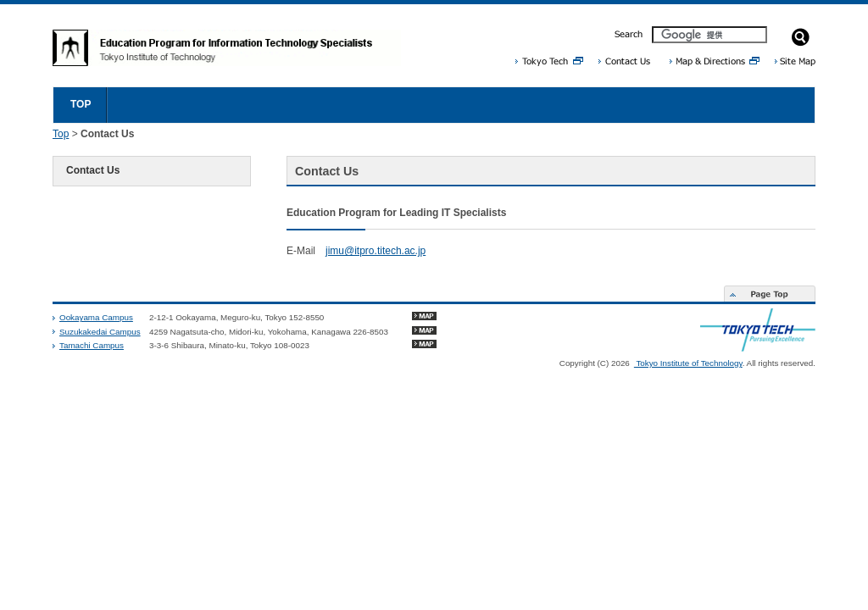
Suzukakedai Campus (100, 332)
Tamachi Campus (92, 345)
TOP (81, 104)
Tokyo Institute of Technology (688, 363)
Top (61, 134)
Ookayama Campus (96, 317)
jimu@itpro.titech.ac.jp (376, 251)
